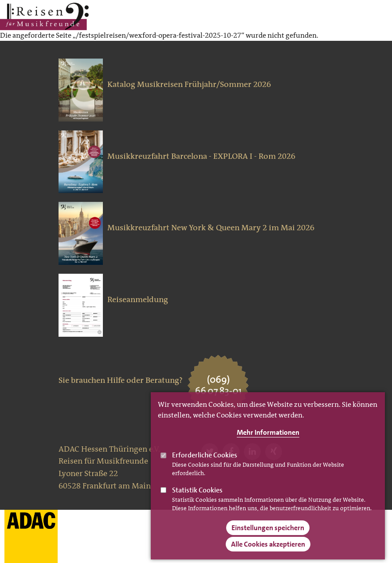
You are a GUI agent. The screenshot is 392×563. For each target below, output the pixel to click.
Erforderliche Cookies (205, 463)
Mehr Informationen (268, 441)
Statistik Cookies (197, 498)
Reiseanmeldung (138, 299)
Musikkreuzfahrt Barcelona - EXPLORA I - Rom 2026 (201, 156)
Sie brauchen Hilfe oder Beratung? (121, 380)
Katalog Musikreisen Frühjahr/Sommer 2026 (189, 84)
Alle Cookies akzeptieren (268, 553)
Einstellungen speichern (268, 536)
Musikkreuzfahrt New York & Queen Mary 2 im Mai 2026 (211, 228)
